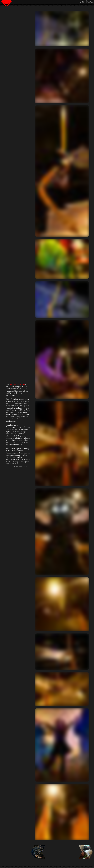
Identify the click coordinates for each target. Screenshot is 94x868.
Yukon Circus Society (17, 384)
